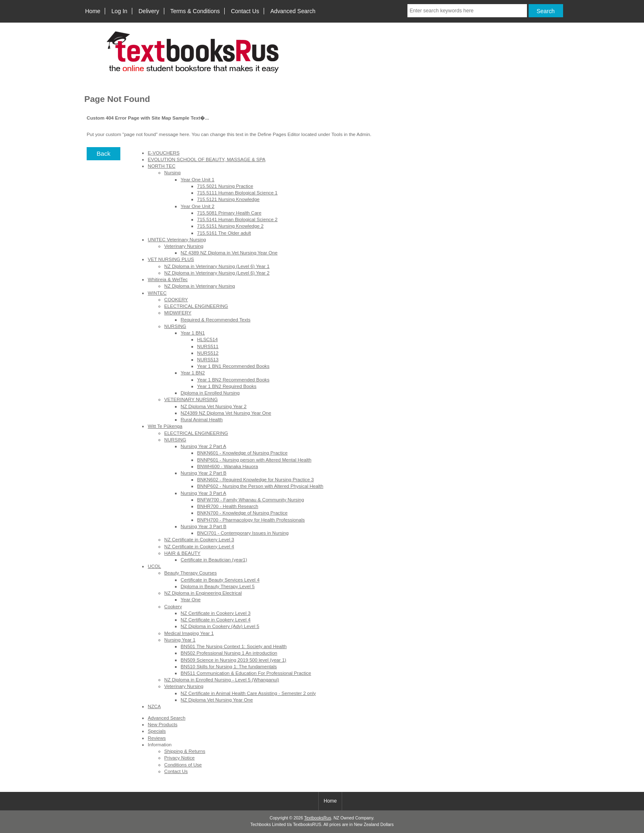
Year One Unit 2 (198, 206)
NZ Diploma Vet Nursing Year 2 (214, 406)
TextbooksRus (318, 818)
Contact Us (245, 11)
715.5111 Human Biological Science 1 (237, 193)
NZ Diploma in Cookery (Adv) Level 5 (220, 626)
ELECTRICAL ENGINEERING (196, 306)
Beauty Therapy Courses (191, 573)
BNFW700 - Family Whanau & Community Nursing (251, 500)
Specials (157, 731)
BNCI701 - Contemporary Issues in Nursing (243, 533)
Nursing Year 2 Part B (204, 473)
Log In (119, 11)
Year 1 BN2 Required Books (227, 386)
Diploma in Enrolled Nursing (210, 393)
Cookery (173, 606)
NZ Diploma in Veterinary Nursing (200, 286)
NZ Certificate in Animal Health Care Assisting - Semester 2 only (248, 693)
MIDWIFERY (178, 313)
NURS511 (208, 346)
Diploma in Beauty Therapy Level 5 (218, 586)
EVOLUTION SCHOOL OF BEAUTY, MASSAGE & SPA (207, 159)
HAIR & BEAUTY (182, 553)
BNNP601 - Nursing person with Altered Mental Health (254, 460)
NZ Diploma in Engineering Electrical (203, 593)
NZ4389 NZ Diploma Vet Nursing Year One (226, 413)
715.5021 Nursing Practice (225, 186)
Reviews (157, 738)
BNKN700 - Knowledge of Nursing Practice (242, 513)
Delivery (149, 11)
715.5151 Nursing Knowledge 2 (230, 226)
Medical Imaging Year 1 (189, 633)
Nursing (172, 172)
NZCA (154, 706)
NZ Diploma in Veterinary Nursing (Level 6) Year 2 (217, 273)
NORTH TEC (162, 166)
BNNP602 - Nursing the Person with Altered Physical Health (260, 486)
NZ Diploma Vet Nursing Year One (217, 700)
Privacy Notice (179, 758)
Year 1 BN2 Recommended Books (233, 380)
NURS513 (208, 359)
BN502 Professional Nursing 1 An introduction (229, 653)
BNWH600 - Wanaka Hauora (228, 466)
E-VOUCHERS (164, 153)
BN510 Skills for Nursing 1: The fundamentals (229, 666)
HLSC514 (207, 339)
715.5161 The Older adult (224, 233)
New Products (163, 724)
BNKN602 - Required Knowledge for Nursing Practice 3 (255, 479)
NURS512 (208, 353)
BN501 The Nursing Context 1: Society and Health (234, 646)
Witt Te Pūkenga (165, 426)
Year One (191, 599)
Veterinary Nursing (184, 246)
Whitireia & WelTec (168, 279)
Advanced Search (293, 11)
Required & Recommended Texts (216, 320)
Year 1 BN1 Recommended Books (233, 366)
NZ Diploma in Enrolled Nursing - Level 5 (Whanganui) (222, 680)
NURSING (175, 326)
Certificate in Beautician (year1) (214, 560)
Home (93, 11)
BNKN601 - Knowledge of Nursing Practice (242, 453)
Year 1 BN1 (193, 333)
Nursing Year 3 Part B (204, 526)
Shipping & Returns (185, 751)
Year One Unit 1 (198, 179)
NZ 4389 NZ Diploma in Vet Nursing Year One (229, 253)
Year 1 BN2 (193, 373)
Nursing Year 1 (180, 640)
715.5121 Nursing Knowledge (228, 199)
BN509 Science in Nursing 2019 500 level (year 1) (233, 660)
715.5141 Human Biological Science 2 (237, 219)
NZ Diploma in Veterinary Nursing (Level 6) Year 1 (217, 266)
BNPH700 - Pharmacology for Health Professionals (251, 520)
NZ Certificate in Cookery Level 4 (199, 546)
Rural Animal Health (202, 419)
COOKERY (176, 299)
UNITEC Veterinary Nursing (177, 239)
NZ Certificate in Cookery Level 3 (199, 539)
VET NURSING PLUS (171, 259)
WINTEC (157, 293)
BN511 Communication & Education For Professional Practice (246, 673)
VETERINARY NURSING (191, 399)
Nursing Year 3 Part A (204, 493)
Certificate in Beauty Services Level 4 (220, 580)
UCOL (154, 566)
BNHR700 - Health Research (228, 506)
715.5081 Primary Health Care (229, 213)
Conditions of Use (183, 765)
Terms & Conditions (195, 11)
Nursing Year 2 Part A (204, 446)
